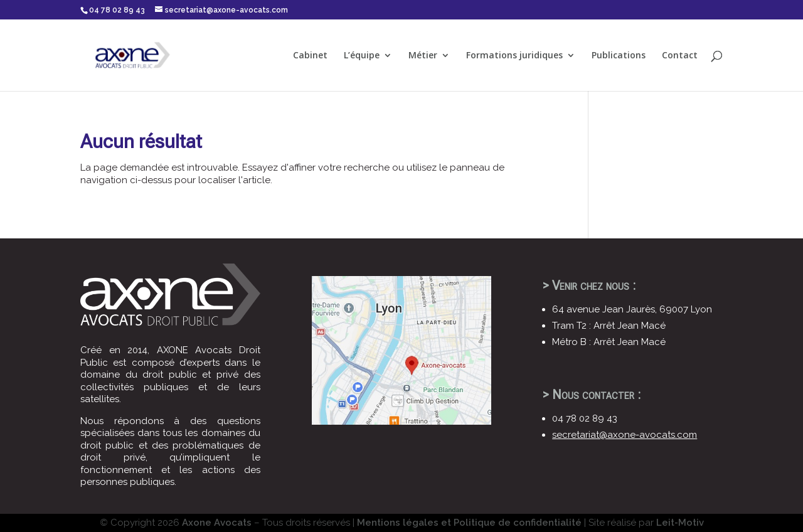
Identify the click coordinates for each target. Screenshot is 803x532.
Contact (680, 56)
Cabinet (310, 56)
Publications (619, 56)
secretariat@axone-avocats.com (625, 435)
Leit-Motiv (680, 523)
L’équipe (362, 56)
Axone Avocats (217, 523)
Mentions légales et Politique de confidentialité (469, 523)
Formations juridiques (514, 56)
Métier (423, 56)
